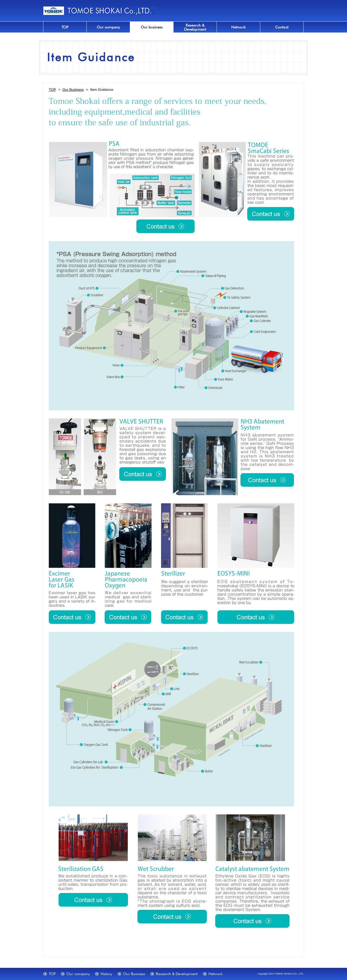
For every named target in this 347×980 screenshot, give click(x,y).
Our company (108, 27)
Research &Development (195, 27)
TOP (65, 27)
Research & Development (177, 974)
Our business (152, 27)
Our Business (73, 90)
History (106, 974)
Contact (282, 27)
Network (238, 27)
